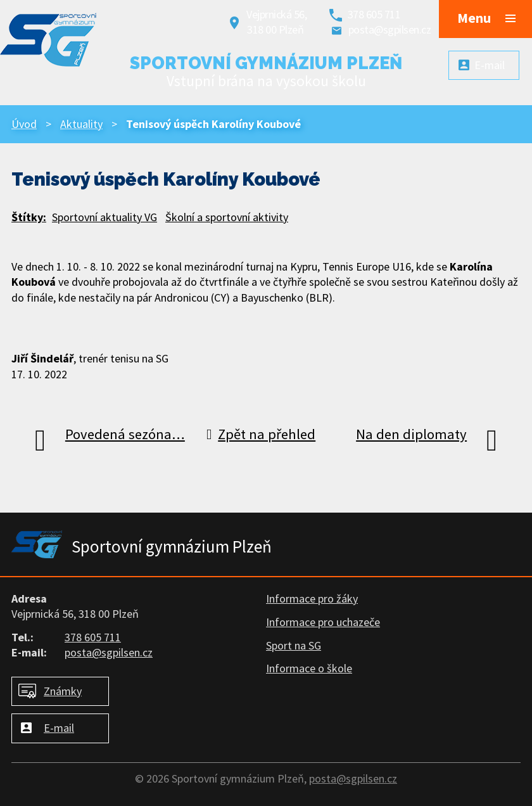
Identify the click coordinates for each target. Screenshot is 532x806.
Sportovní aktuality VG (104, 217)
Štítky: (29, 217)
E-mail (59, 728)
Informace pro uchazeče (323, 622)
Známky (63, 691)
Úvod (24, 124)
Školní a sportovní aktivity (227, 217)
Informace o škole (309, 668)
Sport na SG (294, 645)
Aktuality (81, 124)
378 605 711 (374, 14)
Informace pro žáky (312, 598)
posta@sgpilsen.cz (390, 29)
